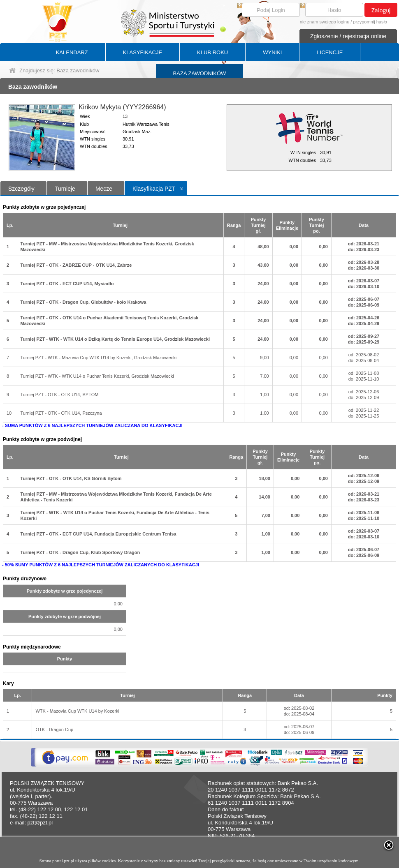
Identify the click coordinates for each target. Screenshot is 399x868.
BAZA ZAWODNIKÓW (200, 73)
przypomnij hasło (370, 22)
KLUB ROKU (212, 52)
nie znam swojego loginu (325, 22)
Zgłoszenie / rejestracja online (348, 36)
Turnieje (65, 189)
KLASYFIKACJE (143, 52)
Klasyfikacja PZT (154, 189)
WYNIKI (272, 52)
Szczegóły (21, 189)
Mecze (104, 189)
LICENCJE (330, 52)
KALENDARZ (72, 52)
